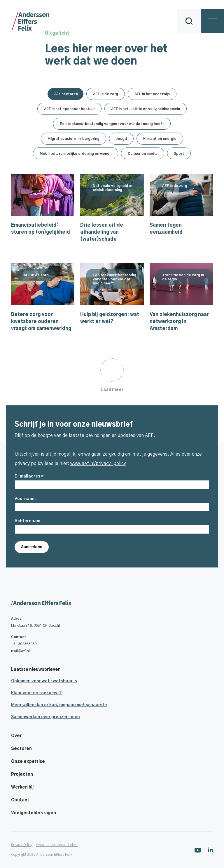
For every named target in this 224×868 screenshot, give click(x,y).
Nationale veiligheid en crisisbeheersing (113, 204)
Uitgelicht (57, 33)
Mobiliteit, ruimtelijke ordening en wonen (76, 154)
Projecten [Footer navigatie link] (22, 775)
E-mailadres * (29, 476)
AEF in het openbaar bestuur (69, 109)
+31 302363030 (24, 644)
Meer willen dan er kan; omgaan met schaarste (59, 705)
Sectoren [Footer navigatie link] (21, 749)
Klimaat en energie (160, 139)
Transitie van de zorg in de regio (183, 293)
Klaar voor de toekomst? (36, 693)
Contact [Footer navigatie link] (20, 800)
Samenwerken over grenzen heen (45, 717)
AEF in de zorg (106, 94)
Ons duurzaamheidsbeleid (57, 845)
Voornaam (25, 499)
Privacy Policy (22, 845)
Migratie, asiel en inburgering (73, 139)
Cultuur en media (143, 154)
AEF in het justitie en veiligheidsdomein (146, 109)
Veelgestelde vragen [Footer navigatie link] (34, 813)
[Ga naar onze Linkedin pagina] (210, 850)
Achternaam (27, 521)
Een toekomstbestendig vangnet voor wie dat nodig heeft (112, 124)
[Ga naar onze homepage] (112, 603)
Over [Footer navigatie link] (16, 736)
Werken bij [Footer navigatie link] (22, 787)
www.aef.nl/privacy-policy (98, 463)
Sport (179, 154)
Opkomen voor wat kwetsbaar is (44, 681)
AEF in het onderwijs (152, 94)
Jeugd (121, 139)
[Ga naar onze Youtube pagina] (198, 850)
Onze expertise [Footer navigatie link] (28, 762)
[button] (189, 21)
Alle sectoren (66, 94)
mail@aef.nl (20, 651)
